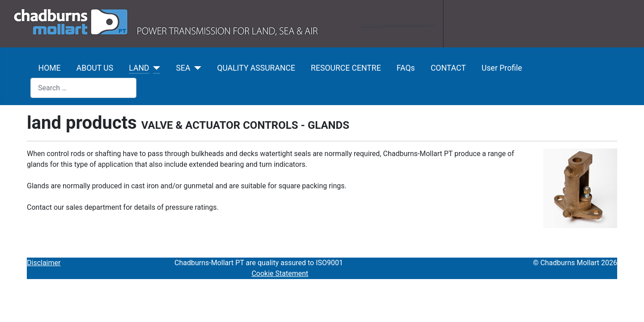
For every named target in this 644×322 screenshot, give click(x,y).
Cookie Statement (280, 273)
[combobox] (83, 88)
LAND (139, 68)
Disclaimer (44, 263)
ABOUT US (95, 68)
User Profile (502, 68)
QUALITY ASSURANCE (256, 68)
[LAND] (155, 68)
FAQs (406, 68)
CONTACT (448, 68)
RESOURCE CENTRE (346, 68)
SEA (183, 68)
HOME (50, 68)
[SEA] (196, 68)
